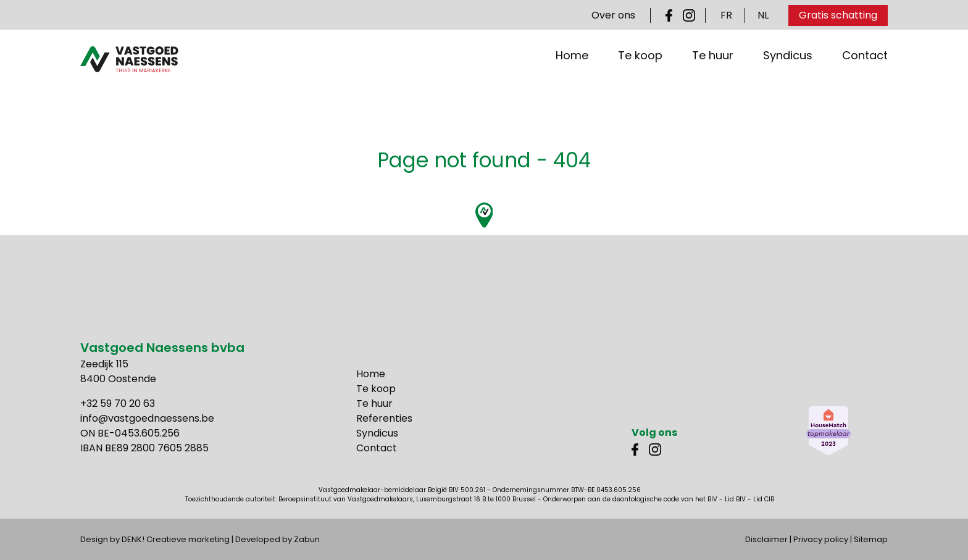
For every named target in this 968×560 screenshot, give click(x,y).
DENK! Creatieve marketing (176, 539)
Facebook (672, 15)
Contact (865, 80)
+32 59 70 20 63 (118, 403)
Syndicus (788, 80)
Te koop (640, 80)
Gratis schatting (838, 15)
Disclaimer (766, 539)
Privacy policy (821, 539)
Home (572, 80)
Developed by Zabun (277, 539)
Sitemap (871, 539)
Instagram (689, 15)
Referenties (384, 418)
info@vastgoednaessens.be (147, 418)
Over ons (613, 15)
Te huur (713, 80)
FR (726, 15)
